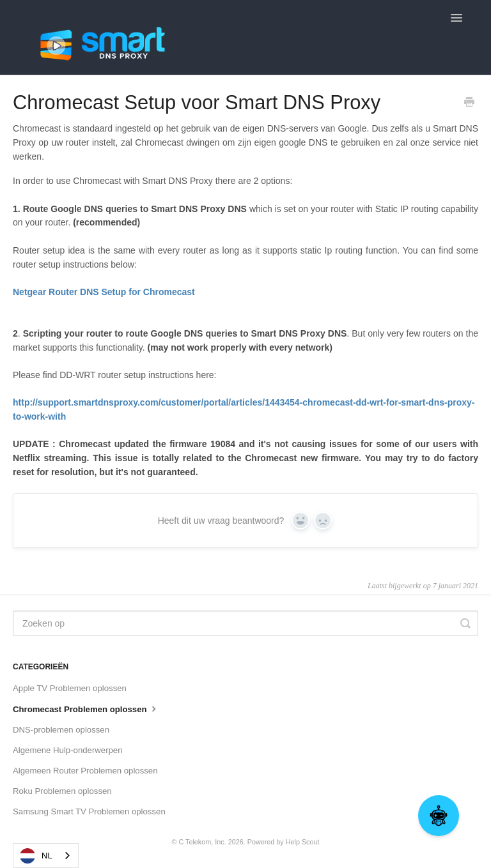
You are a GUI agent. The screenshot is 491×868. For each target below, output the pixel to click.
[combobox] (46, 856)
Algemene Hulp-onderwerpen (68, 750)
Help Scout (303, 842)
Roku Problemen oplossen (62, 791)
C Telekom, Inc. (202, 842)
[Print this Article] (469, 103)
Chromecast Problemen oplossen (86, 708)
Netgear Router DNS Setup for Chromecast (104, 292)
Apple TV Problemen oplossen (70, 688)
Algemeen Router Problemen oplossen (85, 771)
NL (36, 856)
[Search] (245, 623)
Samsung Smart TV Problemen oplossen (89, 811)
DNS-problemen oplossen (61, 730)
